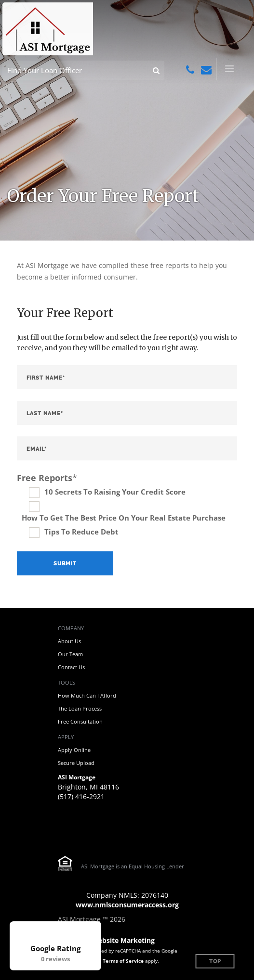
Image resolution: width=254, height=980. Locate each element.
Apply (66, 737)
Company (71, 628)
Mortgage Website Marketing (106, 940)
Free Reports (47, 478)
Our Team (70, 654)
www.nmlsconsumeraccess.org (127, 905)
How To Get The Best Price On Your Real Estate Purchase (124, 518)
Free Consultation (80, 721)
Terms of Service (123, 961)
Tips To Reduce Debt (81, 532)
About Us (69, 641)
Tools (67, 682)
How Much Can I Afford (87, 695)
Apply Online (74, 750)
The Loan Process (80, 708)
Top (215, 961)
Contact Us (71, 667)
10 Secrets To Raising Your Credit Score (115, 492)
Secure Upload (76, 763)
